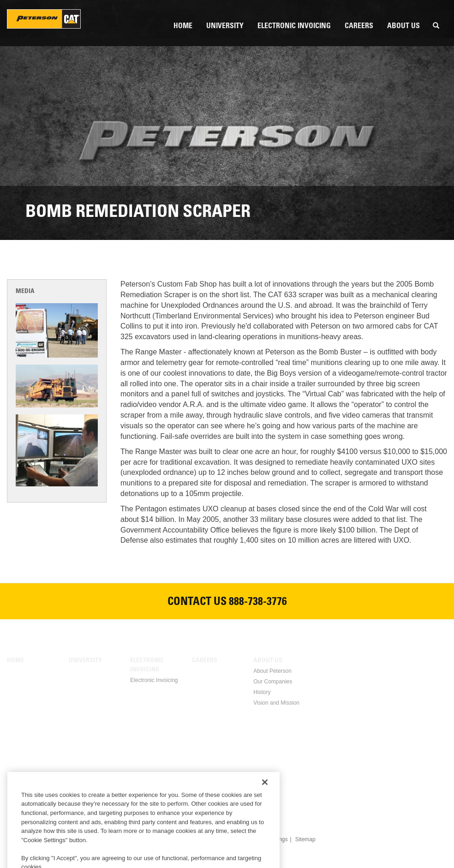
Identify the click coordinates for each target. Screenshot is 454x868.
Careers (205, 661)
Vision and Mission (276, 703)
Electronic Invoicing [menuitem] (294, 26)
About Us (268, 661)
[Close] (265, 805)
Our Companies (273, 682)
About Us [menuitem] (403, 26)
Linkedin (205, 794)
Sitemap (305, 839)
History (262, 692)
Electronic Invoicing (147, 665)
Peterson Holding (44, 19)
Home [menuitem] (183, 26)
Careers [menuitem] (359, 26)
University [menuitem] (225, 26)
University (85, 661)
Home (15, 661)
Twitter (227, 794)
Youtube (249, 794)
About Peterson (272, 671)
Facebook (183, 794)
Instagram (271, 794)
